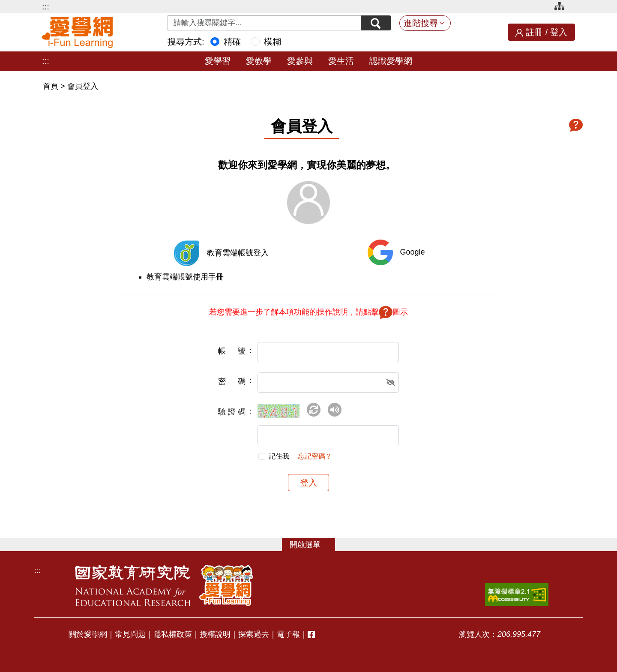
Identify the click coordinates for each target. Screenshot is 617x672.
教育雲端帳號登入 (238, 253)
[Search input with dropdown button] (264, 23)
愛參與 (300, 61)
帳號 (232, 351)
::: (46, 6)
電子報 (288, 634)
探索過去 (254, 634)
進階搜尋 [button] (421, 23)
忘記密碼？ (315, 456)
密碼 (232, 381)
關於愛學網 (88, 634)
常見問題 (130, 634)
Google (412, 252)
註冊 (534, 32)
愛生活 (341, 61)
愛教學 (259, 61)
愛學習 (218, 61)
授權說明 (215, 634)
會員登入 (83, 86)
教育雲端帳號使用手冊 (185, 277)
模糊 (273, 42)
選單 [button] (313, 545)
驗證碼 (232, 412)
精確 (232, 42)
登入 (559, 32)
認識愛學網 (391, 61)
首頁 (52, 86)
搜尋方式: (186, 42)
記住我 (279, 456)
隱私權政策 (173, 634)
